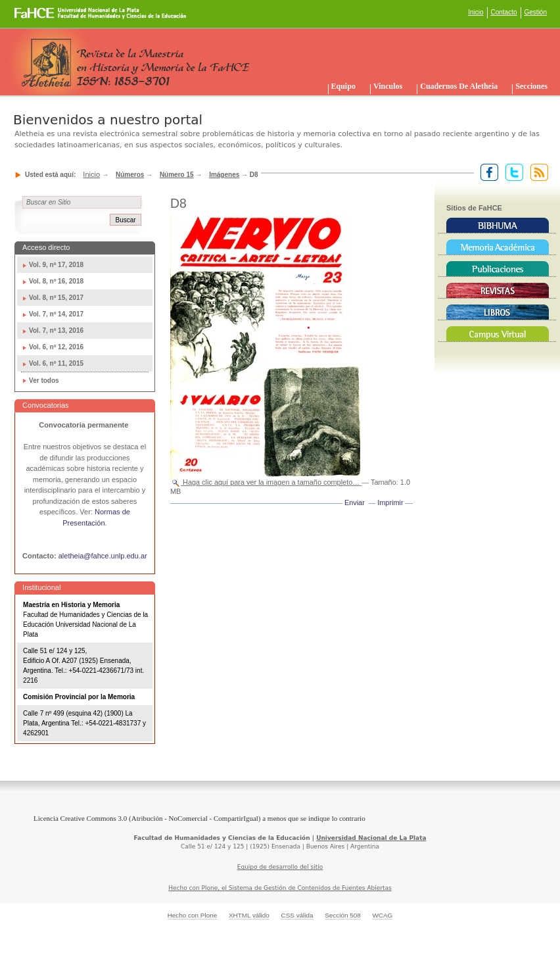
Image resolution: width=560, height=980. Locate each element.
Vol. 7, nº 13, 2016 (56, 331)
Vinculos (388, 86)
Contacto (504, 12)
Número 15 (177, 175)
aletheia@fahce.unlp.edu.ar (103, 556)
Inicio (476, 12)
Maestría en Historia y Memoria (71, 605)
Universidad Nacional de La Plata (371, 838)
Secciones (531, 86)
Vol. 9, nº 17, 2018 (56, 265)
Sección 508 (343, 915)
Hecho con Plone (193, 915)
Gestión (536, 12)
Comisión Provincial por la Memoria (79, 697)
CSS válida (297, 915)
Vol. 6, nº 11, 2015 (56, 363)
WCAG (382, 915)
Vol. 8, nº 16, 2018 (56, 281)
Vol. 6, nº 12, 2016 (56, 347)
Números (130, 175)
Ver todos (44, 380)
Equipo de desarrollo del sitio (280, 867)
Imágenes (224, 175)
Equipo (343, 86)
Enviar (355, 502)
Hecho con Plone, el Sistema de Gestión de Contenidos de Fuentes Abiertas (280, 888)
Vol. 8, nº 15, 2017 (56, 298)
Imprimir (390, 502)
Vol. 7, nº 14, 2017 (56, 314)
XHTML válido (249, 915)
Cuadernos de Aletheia (459, 86)
